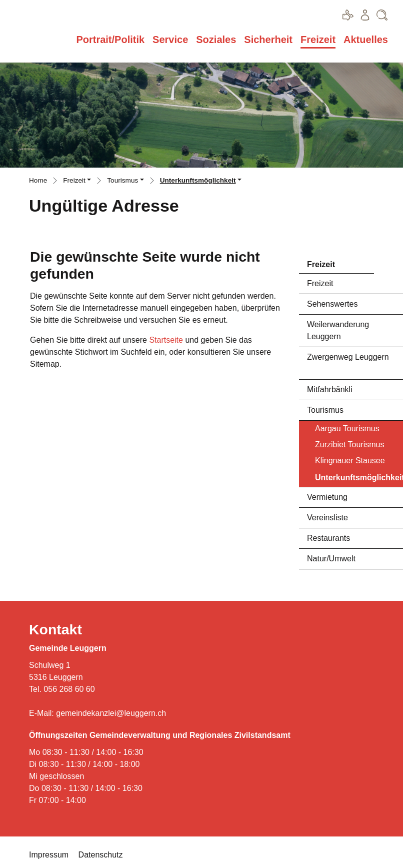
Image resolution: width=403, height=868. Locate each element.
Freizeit (318, 40)
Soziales (216, 40)
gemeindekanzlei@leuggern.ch (111, 713)
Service (170, 40)
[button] (77, 182)
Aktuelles (366, 40)
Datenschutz (101, 855)
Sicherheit (268, 40)
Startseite (166, 340)
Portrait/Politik (110, 40)
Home (38, 180)
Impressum (49, 855)
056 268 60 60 (69, 689)
